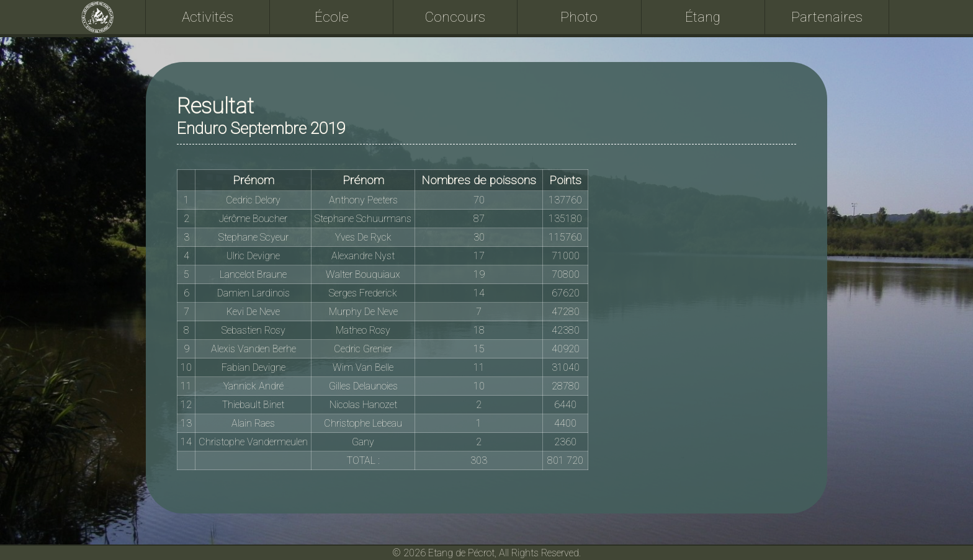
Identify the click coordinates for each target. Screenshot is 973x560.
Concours (455, 17)
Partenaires (827, 17)
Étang (703, 17)
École (332, 17)
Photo (579, 17)
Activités (208, 17)
